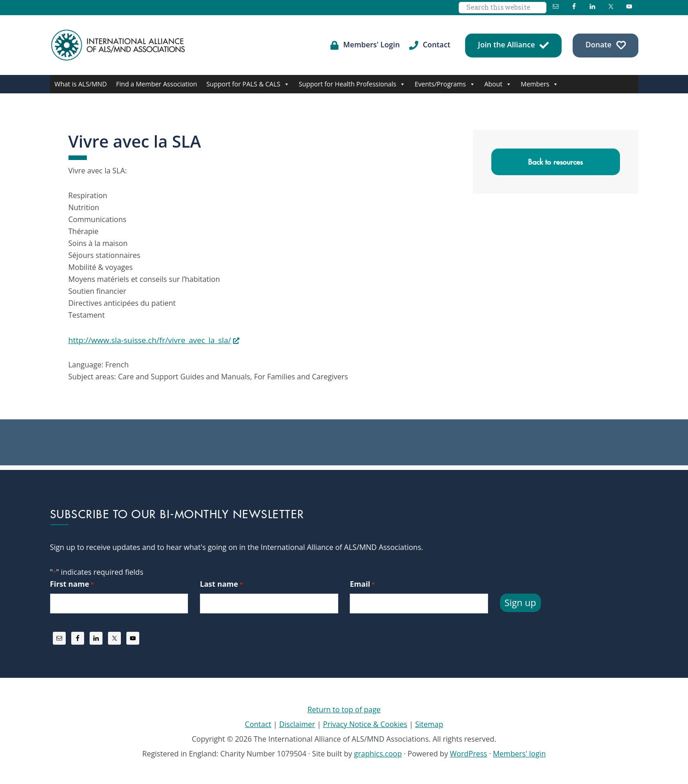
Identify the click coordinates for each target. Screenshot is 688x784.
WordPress (469, 753)
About (498, 84)
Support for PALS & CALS (248, 84)
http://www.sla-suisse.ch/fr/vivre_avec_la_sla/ (145, 340)
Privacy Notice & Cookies (365, 723)
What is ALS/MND (81, 84)
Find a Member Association (157, 84)
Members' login (519, 753)
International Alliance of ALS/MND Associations (119, 45)
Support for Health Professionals (352, 84)
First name (72, 584)
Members (540, 84)
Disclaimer (297, 723)
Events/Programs (445, 84)
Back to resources (555, 162)
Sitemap (429, 723)
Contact (258, 723)
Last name (221, 584)
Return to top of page (344, 709)
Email (362, 584)
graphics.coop (378, 753)
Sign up (520, 602)
